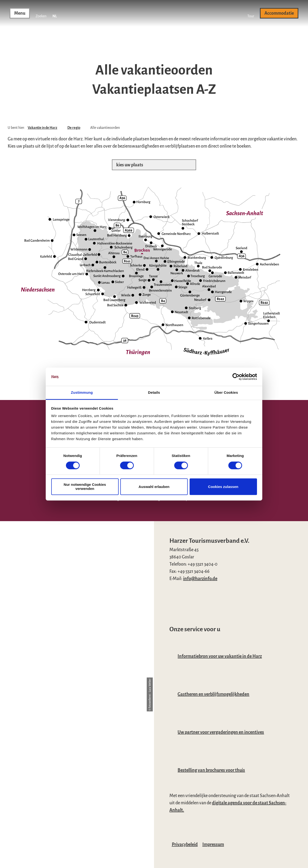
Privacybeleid (185, 844)
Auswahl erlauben (154, 487)
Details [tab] (154, 393)
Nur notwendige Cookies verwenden (85, 487)
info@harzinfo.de (200, 579)
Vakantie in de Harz (42, 128)
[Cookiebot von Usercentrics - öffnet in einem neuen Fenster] (236, 377)
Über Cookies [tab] (226, 393)
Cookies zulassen (223, 487)
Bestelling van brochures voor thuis (211, 770)
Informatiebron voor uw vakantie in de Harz (220, 656)
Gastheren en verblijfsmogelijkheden (213, 694)
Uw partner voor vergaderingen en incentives (221, 732)
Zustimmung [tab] (82, 393)
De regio (74, 128)
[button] (251, 13)
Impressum (213, 844)
